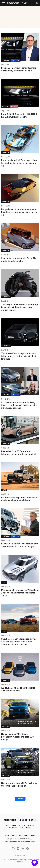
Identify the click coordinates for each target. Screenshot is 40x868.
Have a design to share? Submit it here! (20, 835)
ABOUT (28, 828)
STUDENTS (31, 825)
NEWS (14, 825)
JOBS (22, 828)
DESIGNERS (13, 828)
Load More (20, 799)
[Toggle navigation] (5, 3)
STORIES (22, 825)
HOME (8, 825)
